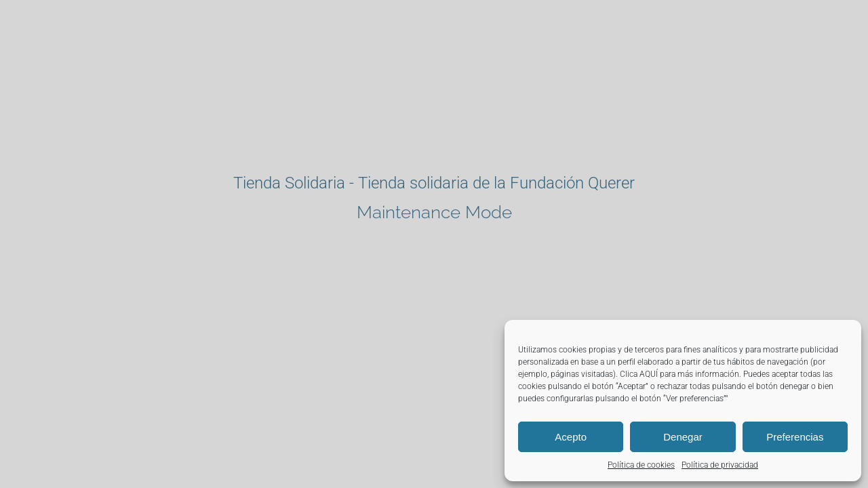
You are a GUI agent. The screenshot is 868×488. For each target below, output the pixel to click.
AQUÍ (649, 374)
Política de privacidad (720, 465)
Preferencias (795, 437)
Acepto (571, 437)
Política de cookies (641, 465)
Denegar (683, 437)
